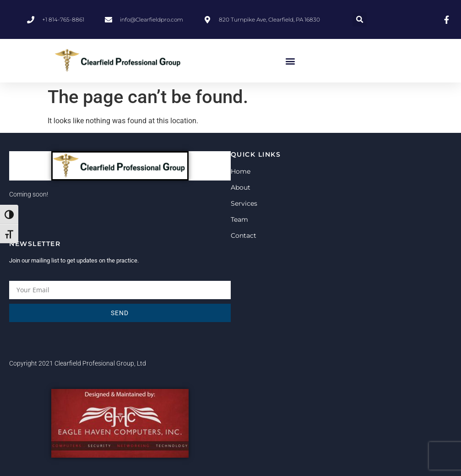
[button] (360, 19)
